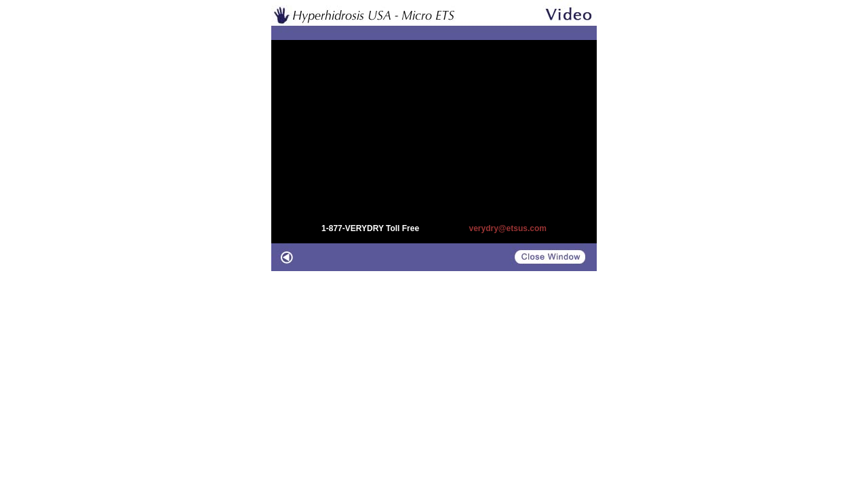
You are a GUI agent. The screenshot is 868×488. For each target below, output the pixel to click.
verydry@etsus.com (507, 228)
